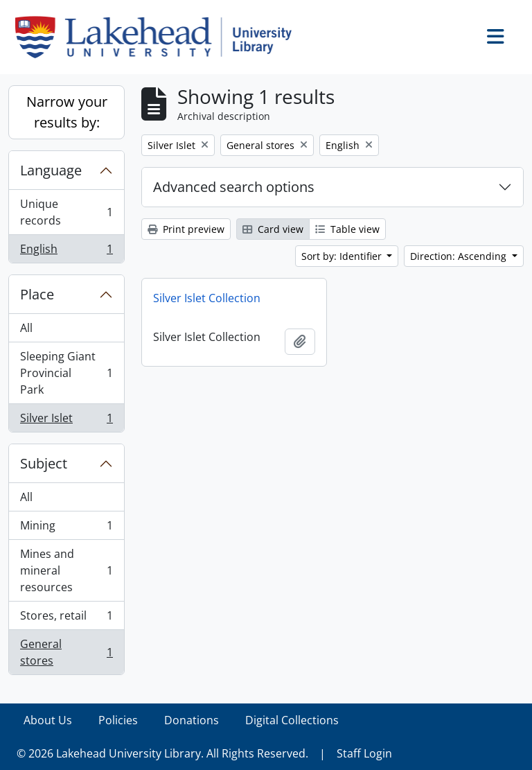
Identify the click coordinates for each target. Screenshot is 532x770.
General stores (66, 652)
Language (51, 170)
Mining (66, 528)
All (26, 328)
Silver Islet (66, 421)
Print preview (186, 229)
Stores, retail (66, 619)
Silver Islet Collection (207, 298)
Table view (347, 229)
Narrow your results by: (67, 112)
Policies (118, 720)
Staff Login (364, 753)
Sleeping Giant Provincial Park (66, 373)
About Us (48, 720)
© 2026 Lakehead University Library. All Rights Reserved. (162, 753)
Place (37, 294)
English (66, 252)
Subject (44, 463)
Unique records (66, 212)
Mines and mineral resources (66, 570)
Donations (192, 720)
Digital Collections (292, 720)
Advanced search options (234, 187)
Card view (273, 229)
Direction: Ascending (460, 256)
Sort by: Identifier (343, 256)
